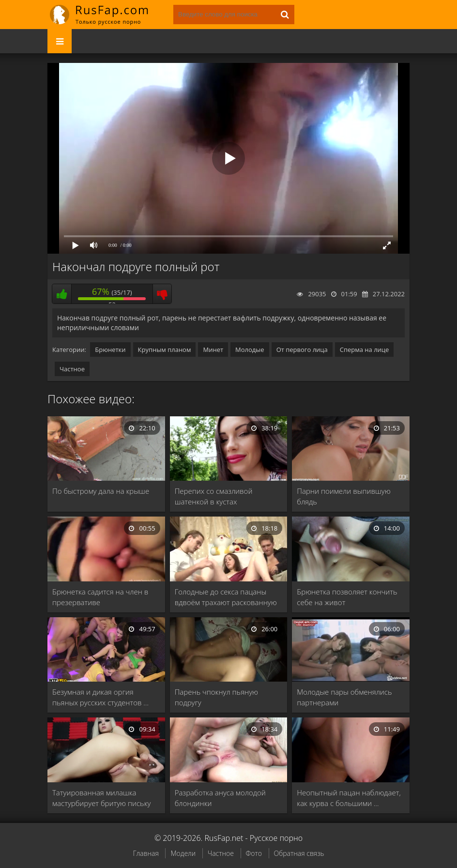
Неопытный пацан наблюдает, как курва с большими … (349, 798)
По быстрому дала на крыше (101, 491)
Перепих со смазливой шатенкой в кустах (214, 496)
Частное (72, 369)
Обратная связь (299, 853)
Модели (183, 853)
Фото (254, 853)
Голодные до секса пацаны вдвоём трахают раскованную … (226, 597)
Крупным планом (165, 350)
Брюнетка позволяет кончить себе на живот (347, 597)
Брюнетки (110, 350)
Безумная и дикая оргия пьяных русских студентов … (100, 697)
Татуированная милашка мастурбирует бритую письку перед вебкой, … (101, 798)
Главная (145, 853)
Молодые (250, 350)
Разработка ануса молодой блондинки (220, 798)
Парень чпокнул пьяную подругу (216, 697)
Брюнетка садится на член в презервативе (100, 597)
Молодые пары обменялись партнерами (344, 697)
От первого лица (302, 350)
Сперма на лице (365, 350)
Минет (213, 350)
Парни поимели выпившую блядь (343, 496)
